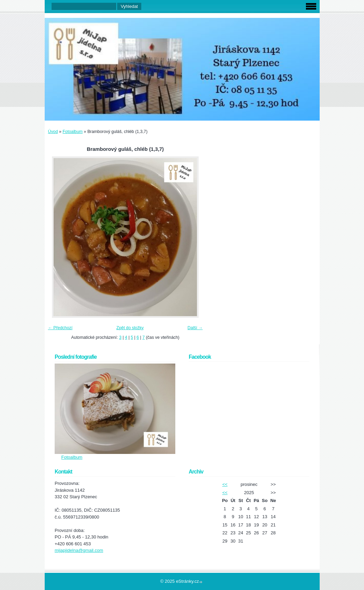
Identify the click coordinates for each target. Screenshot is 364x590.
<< (225, 484)
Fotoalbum (73, 132)
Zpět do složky (130, 328)
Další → (195, 328)
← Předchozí (60, 328)
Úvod (53, 132)
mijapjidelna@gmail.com (79, 550)
